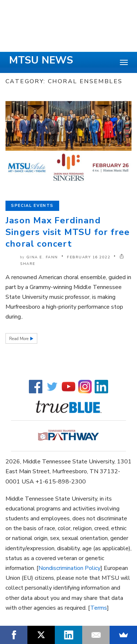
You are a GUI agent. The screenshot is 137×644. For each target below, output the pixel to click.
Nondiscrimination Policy (69, 568)
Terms (99, 608)
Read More (19, 339)
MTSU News (41, 60)
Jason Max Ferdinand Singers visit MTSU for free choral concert (68, 232)
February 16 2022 (89, 257)
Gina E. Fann (42, 257)
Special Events (32, 206)
